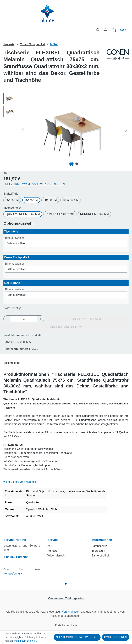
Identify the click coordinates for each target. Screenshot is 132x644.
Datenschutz (99, 546)
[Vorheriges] (22, 130)
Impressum (98, 551)
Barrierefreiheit (100, 556)
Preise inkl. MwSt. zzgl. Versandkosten (34, 184)
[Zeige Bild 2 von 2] (77, 164)
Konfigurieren (116, 637)
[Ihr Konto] (106, 30)
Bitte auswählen (15, 238)
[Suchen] (97, 30)
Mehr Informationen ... (26, 641)
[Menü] (8, 30)
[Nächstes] (126, 130)
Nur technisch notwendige (77, 637)
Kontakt (52, 551)
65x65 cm (12, 200)
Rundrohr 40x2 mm (60, 214)
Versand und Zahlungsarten (66, 598)
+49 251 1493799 (16, 557)
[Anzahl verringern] (7, 319)
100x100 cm (71, 200)
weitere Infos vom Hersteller (20, 482)
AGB (50, 546)
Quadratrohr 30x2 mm (23, 214)
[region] (66, 130)
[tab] (12, 363)
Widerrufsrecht (56, 556)
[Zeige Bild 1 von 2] (71, 164)
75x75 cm (31, 200)
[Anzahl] (24, 319)
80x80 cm (50, 200)
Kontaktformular (13, 574)
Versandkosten (71, 612)
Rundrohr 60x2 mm (94, 214)
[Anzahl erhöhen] (41, 319)
